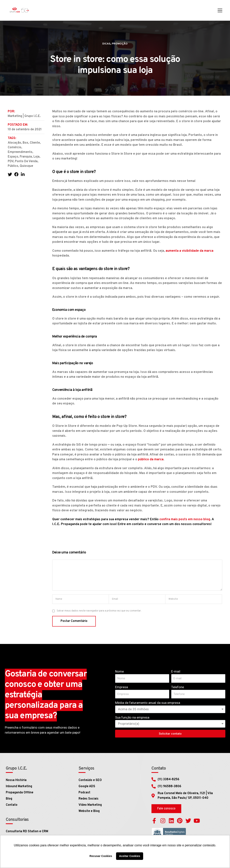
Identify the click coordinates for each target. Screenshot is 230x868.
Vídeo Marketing (90, 805)
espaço (13, 157)
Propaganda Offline (20, 793)
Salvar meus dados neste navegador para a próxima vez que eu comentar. (99, 611)
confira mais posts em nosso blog (185, 519)
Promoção (120, 44)
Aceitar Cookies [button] (130, 856)
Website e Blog (89, 811)
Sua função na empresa (132, 717)
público (13, 166)
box (25, 143)
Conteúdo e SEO (90, 780)
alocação (14, 143)
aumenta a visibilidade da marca (189, 251)
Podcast (84, 793)
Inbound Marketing (19, 786)
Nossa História (16, 780)
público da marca (151, 460)
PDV (11, 161)
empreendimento (20, 152)
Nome (119, 671)
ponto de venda (26, 161)
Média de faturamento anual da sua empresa (148, 703)
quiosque (26, 166)
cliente (35, 143)
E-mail (176, 671)
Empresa (121, 687)
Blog (9, 799)
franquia (26, 157)
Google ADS (87, 786)
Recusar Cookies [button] (101, 856)
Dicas (106, 44)
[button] (166, 809)
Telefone (178, 687)
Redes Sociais (88, 799)
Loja (36, 157)
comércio (15, 148)
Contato (12, 805)
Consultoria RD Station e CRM (27, 831)
